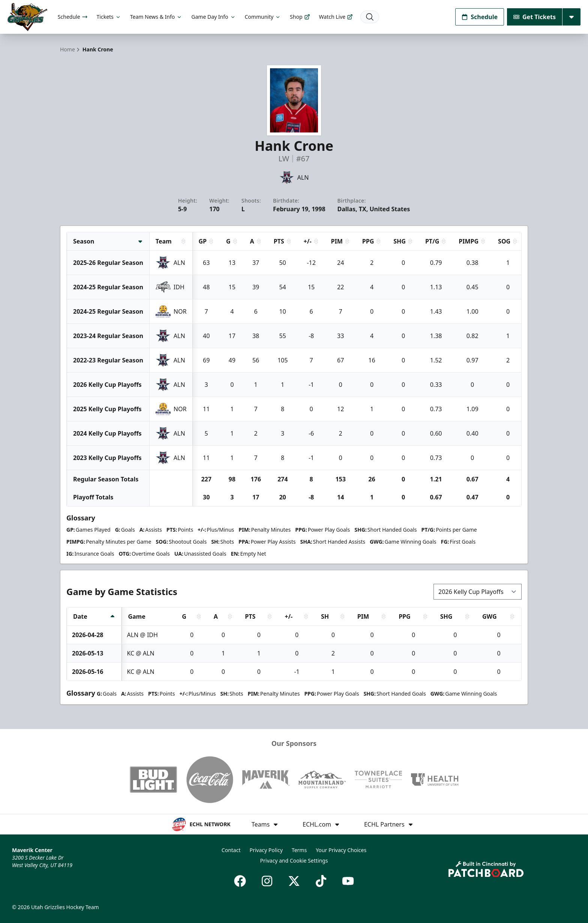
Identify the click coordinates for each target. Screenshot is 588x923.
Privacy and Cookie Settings (294, 861)
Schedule (73, 17)
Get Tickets (535, 17)
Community (263, 17)
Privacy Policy (266, 850)
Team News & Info (156, 17)
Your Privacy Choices (341, 850)
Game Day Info (213, 17)
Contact (231, 850)
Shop (300, 17)
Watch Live (336, 17)
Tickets (109, 17)
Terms (299, 850)
